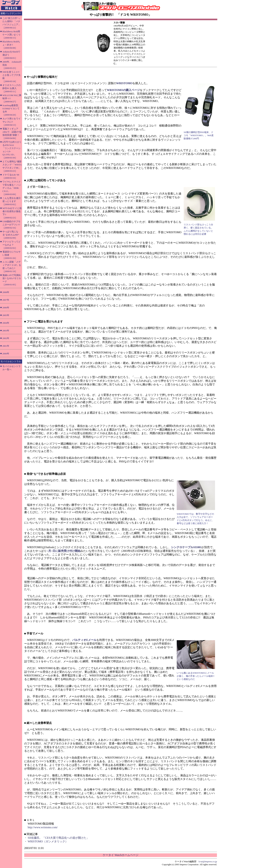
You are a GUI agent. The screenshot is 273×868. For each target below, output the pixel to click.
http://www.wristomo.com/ (43, 827)
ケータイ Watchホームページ (120, 855)
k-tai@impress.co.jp (208, 861)
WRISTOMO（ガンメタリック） (48, 841)
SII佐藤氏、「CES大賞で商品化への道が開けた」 (58, 838)
